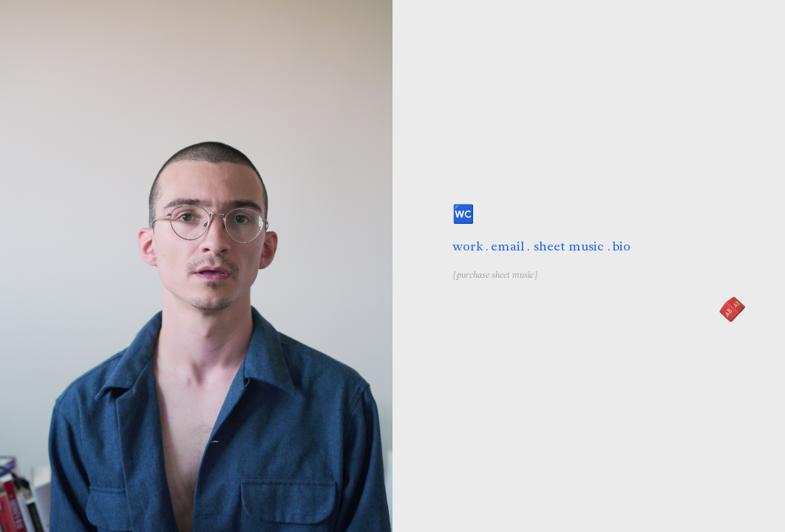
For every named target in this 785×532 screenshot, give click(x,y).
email (508, 246)
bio (622, 246)
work (468, 246)
